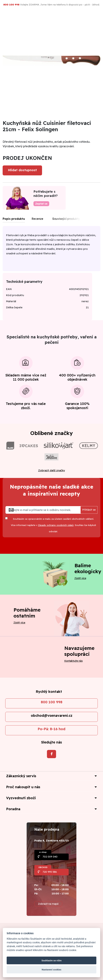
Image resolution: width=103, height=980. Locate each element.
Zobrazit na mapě (48, 904)
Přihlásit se (89, 510)
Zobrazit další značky (52, 470)
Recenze (37, 219)
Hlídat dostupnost (22, 170)
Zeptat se (41, 204)
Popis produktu (14, 219)
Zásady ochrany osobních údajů (56, 525)
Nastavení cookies (51, 970)
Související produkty (66, 219)
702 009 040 (50, 857)
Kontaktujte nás (73, 661)
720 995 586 (50, 872)
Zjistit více (80, 578)
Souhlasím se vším (52, 960)
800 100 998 (52, 702)
